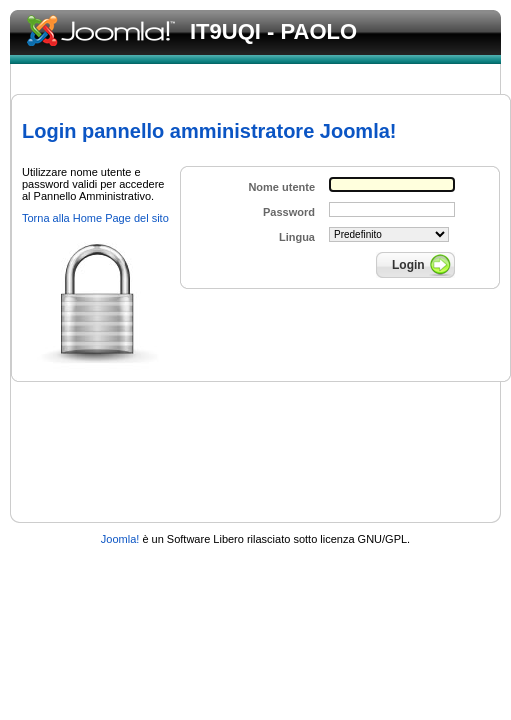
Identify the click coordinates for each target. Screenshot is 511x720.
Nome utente (281, 187)
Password (289, 212)
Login (408, 265)
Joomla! (120, 539)
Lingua (297, 237)
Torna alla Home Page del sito (95, 218)
